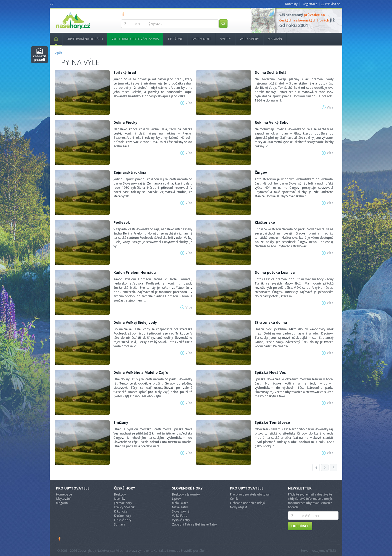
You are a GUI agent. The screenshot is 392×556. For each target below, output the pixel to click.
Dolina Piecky (125, 122)
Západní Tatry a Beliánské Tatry (194, 524)
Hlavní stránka (54, 39)
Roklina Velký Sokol (272, 122)
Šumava (120, 524)
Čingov (261, 172)
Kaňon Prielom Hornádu (135, 272)
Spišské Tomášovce (272, 422)
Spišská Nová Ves (270, 372)
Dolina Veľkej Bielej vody (135, 322)
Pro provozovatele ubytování (251, 494)
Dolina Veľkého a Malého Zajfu (141, 372)
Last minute (201, 39)
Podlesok (122, 222)
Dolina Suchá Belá (271, 72)
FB (124, 14)
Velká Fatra (180, 516)
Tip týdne (175, 39)
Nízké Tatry (180, 507)
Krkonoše (121, 511)
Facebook (60, 538)
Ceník (234, 499)
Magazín (275, 39)
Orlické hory (123, 520)
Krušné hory (122, 516)
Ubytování (63, 499)
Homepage (64, 494)
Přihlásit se (333, 4)
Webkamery (249, 39)
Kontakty (291, 4)
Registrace (310, 4)
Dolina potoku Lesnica (275, 272)
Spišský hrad (125, 72)
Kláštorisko (265, 222)
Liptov (176, 499)
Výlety (225, 39)
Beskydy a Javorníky (186, 494)
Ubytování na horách (85, 39)
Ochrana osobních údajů (247, 503)
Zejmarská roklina (130, 172)
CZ (52, 4)
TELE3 (332, 551)
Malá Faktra (180, 503)
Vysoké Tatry (181, 520)
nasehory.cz (64, 12)
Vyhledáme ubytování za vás (135, 39)
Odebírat (300, 526)
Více (189, 103)
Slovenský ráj (181, 511)
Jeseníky (120, 499)
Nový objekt (238, 507)
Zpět (58, 53)
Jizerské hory (123, 503)
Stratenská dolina (271, 322)
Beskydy (120, 494)
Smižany (121, 422)
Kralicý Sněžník (124, 507)
